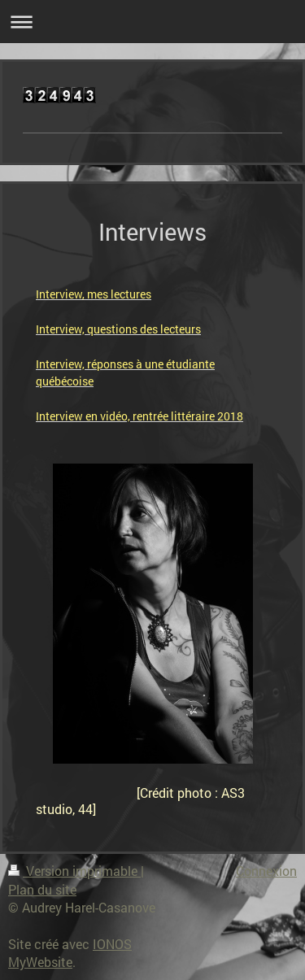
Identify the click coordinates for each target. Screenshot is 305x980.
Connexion (266, 871)
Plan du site (42, 889)
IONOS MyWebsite (70, 953)
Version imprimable (74, 871)
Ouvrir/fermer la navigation (152, 22)
